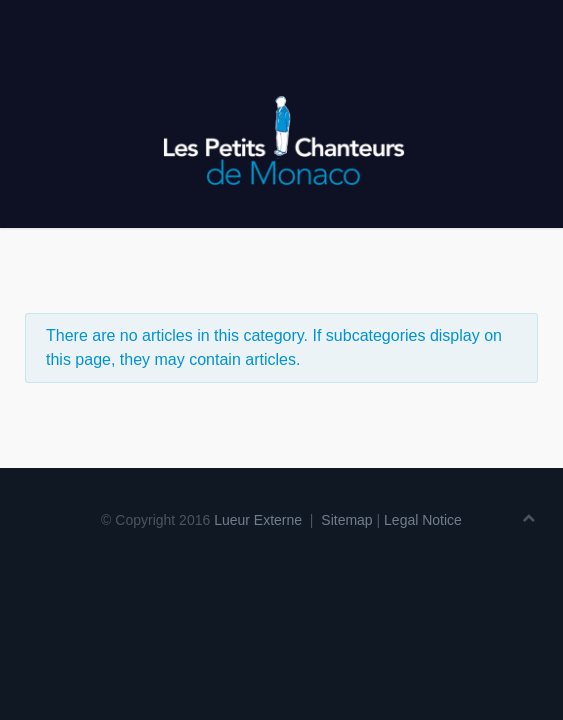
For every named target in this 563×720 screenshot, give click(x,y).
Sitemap (346, 520)
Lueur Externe (258, 520)
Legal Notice (423, 520)
